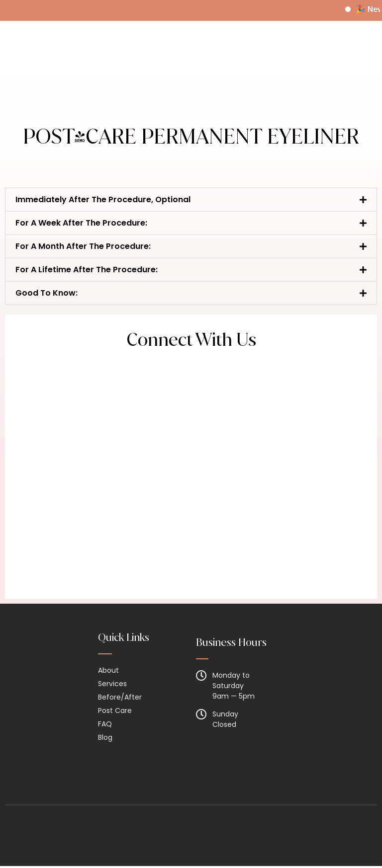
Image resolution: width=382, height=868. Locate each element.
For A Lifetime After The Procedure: (87, 284)
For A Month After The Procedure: (83, 261)
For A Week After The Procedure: (81, 237)
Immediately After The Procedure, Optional (103, 214)
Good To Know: (47, 307)
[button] (191, 214)
